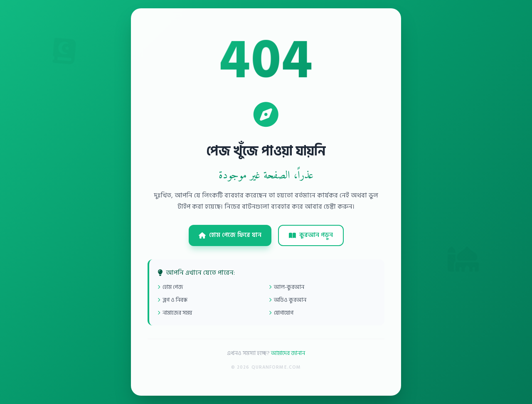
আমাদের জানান (288, 353)
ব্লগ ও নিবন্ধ (172, 300)
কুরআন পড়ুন (311, 235)
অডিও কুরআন (288, 300)
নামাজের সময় (175, 313)
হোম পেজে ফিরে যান (230, 235)
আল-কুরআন (287, 287)
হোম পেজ (170, 287)
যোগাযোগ (281, 313)
